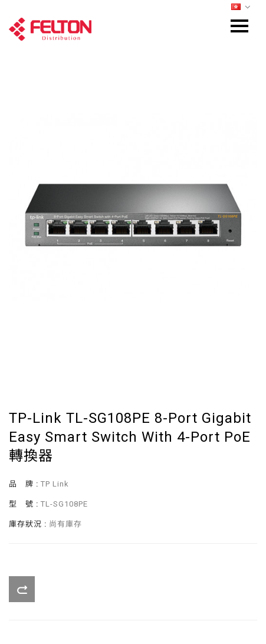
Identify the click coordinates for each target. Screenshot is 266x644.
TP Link (55, 484)
